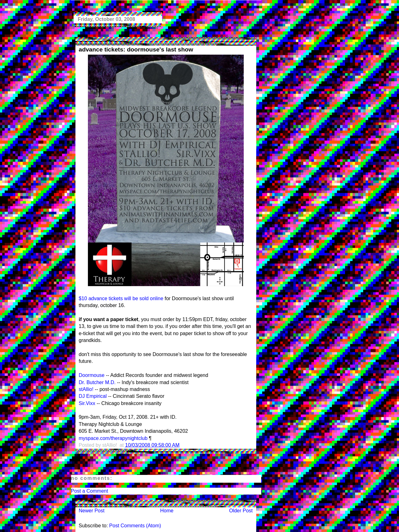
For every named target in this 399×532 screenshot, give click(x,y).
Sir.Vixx (87, 403)
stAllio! (86, 389)
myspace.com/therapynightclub (113, 438)
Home (167, 511)
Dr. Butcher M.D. (97, 382)
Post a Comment (90, 491)
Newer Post (92, 511)
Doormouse (92, 375)
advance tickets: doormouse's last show (136, 49)
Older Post (241, 511)
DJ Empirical (93, 396)
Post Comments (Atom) (135, 526)
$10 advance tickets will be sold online (121, 298)
